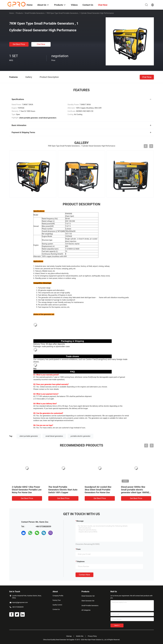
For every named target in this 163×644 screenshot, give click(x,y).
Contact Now (84, 575)
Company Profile (58, 596)
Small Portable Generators (35, 13)
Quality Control (57, 605)
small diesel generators (54, 436)
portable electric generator (80, 436)
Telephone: (81, 561)
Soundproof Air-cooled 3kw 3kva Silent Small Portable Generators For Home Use (98, 490)
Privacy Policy (92, 636)
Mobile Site (80, 636)
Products (19, 13)
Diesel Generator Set (88, 596)
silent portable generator (29, 436)
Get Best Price (19, 44)
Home (12, 13)
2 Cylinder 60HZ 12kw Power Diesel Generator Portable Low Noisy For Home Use (27, 490)
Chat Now (41, 44)
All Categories (86, 610)
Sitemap (69, 636)
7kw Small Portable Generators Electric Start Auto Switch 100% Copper (63, 490)
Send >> (117, 625)
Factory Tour (57, 600)
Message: (80, 521)
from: (79, 549)
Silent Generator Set (88, 601)
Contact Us (56, 609)
